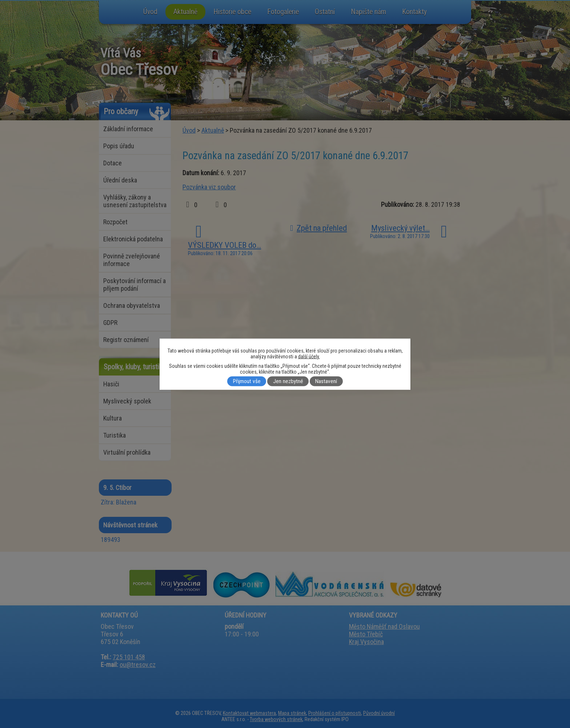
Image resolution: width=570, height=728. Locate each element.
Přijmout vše (247, 381)
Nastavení (326, 381)
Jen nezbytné (288, 381)
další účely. (309, 356)
